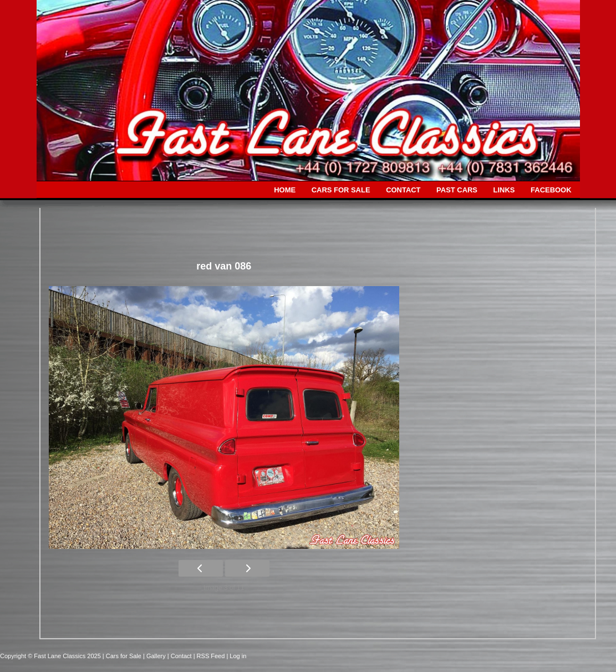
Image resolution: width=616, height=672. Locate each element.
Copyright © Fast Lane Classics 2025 (51, 656)
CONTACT (403, 190)
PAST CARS (457, 190)
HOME (285, 190)
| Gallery (155, 656)
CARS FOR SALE (341, 190)
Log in (238, 656)
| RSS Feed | (212, 656)
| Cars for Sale (123, 656)
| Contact (180, 656)
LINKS (504, 190)
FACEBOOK (551, 190)
